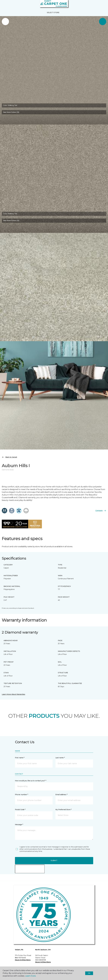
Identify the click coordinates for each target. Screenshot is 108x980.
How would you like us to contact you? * (31, 781)
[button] (99, 5)
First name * (20, 758)
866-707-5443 (20, 958)
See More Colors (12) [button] (11, 112)
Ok (89, 973)
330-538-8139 (41, 960)
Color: (10, 105)
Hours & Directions (23, 960)
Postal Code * (20, 810)
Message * (19, 825)
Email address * (61, 795)
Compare (101, 511)
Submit (54, 860)
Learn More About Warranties (13, 694)
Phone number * (22, 795)
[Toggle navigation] (3, 5)
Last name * (60, 758)
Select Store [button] (53, 13)
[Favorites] (102, 5)
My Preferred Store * (63, 810)
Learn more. (31, 976)
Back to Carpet (9, 457)
